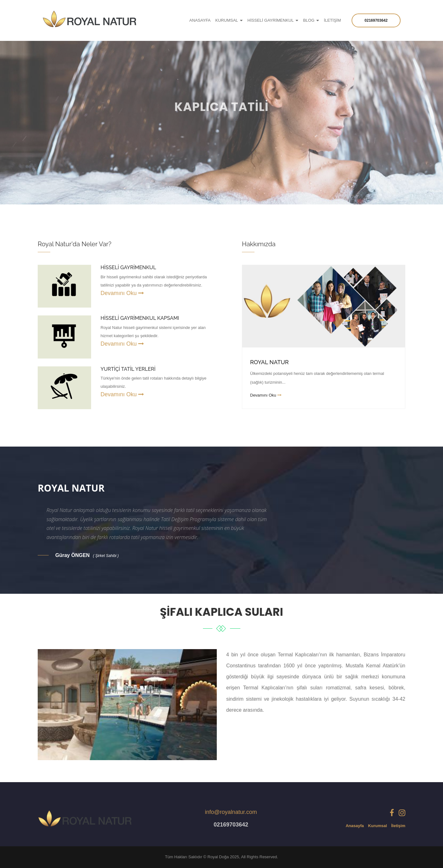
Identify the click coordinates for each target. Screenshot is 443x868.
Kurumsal (378, 826)
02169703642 (376, 20)
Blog (309, 20)
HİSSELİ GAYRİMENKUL (271, 20)
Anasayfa (355, 826)
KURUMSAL (227, 20)
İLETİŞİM (332, 20)
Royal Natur (269, 362)
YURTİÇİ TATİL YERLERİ (128, 369)
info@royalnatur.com (231, 812)
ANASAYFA (200, 20)
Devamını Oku (122, 293)
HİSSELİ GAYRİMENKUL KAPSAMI (140, 318)
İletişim (398, 826)
